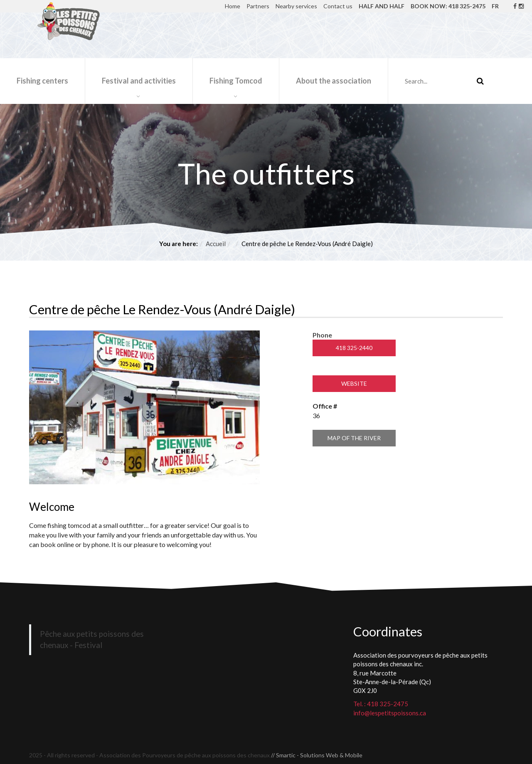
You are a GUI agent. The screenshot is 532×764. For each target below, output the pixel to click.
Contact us (338, 6)
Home (233, 6)
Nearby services (296, 6)
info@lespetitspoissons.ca (390, 713)
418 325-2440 (354, 348)
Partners (258, 6)
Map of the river (354, 438)
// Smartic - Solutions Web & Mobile (317, 755)
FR (495, 6)
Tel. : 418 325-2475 (381, 704)
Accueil (216, 244)
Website (354, 383)
